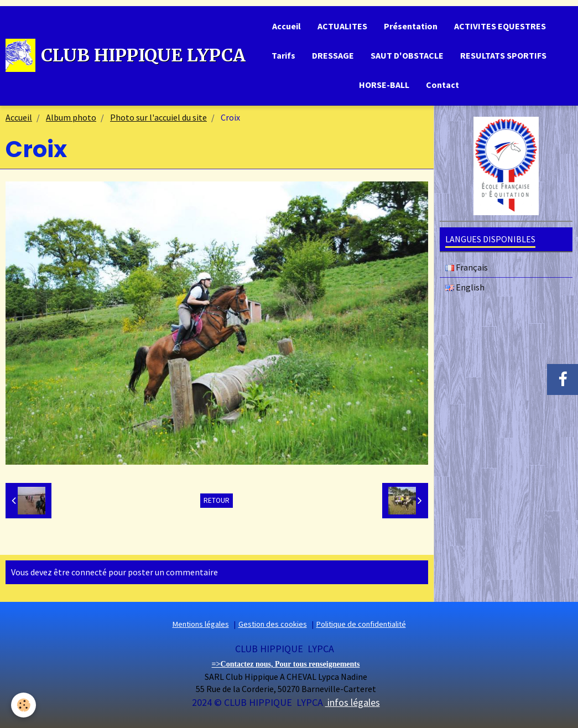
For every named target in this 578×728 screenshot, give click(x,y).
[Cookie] (24, 705)
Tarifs (283, 55)
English (465, 287)
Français (467, 267)
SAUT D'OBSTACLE (407, 55)
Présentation (411, 26)
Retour (217, 500)
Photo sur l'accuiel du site (158, 117)
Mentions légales (201, 624)
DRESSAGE (333, 55)
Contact (442, 85)
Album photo (71, 117)
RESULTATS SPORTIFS (503, 55)
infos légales (353, 702)
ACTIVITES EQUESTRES (500, 26)
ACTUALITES (342, 26)
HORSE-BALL (384, 85)
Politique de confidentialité (361, 624)
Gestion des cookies (273, 624)
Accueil (287, 26)
